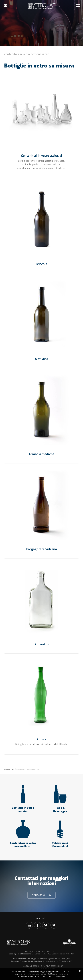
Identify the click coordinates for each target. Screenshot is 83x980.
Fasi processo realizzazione (28, 769)
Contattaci (39, 895)
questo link (30, 974)
